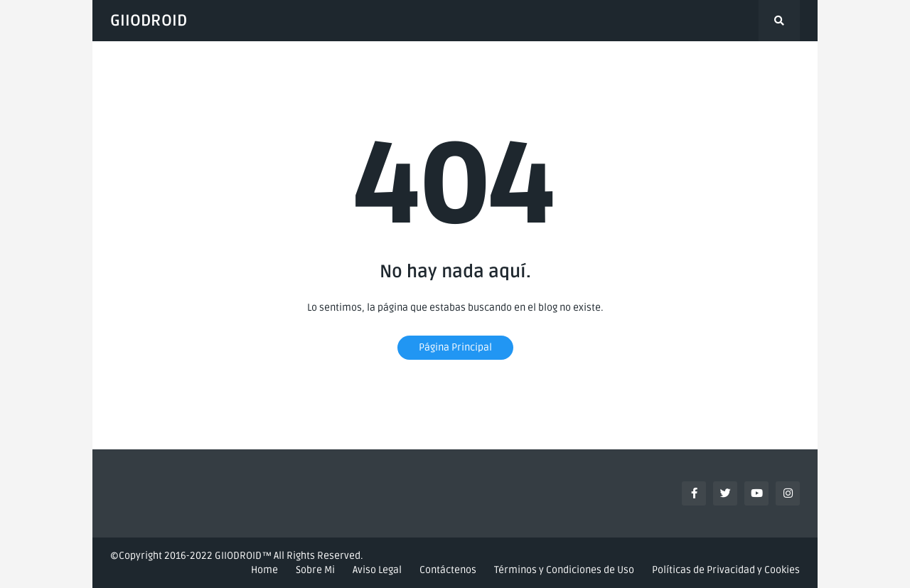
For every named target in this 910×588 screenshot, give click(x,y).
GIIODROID (149, 21)
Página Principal (455, 347)
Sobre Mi (315, 570)
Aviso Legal (377, 570)
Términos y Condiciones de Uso (564, 570)
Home (264, 570)
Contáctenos (448, 570)
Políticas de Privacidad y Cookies (726, 570)
